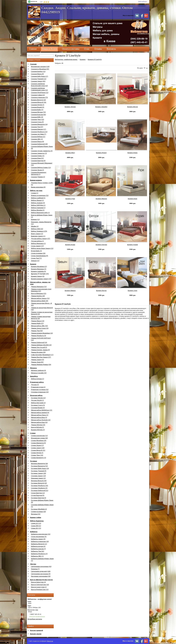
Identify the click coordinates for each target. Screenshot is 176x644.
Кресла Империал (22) (39, 293)
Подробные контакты (35, 619)
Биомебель (34, 376)
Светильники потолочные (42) (41, 566)
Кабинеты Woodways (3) (39, 554)
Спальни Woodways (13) (39, 132)
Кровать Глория (133, 245)
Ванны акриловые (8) (38, 187)
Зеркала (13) (35, 261)
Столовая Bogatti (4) (38, 408)
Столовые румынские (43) (40, 392)
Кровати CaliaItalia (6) (38, 271)
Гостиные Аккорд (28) (38, 473)
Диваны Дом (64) (37, 331)
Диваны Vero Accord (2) (39, 347)
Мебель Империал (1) (38, 243)
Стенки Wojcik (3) (37, 453)
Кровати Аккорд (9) (38, 276)
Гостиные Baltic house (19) (40, 468)
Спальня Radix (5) (37, 110)
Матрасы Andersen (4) (38, 370)
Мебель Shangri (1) (37, 200)
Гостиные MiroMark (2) (39, 509)
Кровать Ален (133, 290)
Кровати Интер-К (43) (38, 100)
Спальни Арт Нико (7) (39, 134)
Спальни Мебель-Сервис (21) (41, 167)
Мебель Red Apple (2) (38, 403)
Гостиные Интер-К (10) (39, 483)
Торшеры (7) (35, 569)
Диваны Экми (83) (37, 362)
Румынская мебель (37, 382)
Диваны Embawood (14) (39, 342)
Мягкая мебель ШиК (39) (40, 301)
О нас (87, 49)
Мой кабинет (143, 1)
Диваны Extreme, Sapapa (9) (40, 350)
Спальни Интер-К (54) (39, 102)
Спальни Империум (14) (39, 124)
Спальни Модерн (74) (38, 112)
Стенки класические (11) (39, 436)
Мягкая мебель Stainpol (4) (40, 412)
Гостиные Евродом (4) (39, 498)
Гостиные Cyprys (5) (38, 405)
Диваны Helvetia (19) (38, 425)
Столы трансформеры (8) (40, 256)
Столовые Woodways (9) (39, 488)
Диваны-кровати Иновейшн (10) (42, 333)
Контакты (111, 49)
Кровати (33, 264)
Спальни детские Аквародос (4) (42, 151)
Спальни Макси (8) (38, 141)
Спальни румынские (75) (39, 97)
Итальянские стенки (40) (39, 438)
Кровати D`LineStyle (95, 59)
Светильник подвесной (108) (41, 571)
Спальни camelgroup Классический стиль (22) (39, 85)
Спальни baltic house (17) (39, 76)
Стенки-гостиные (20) (38, 511)
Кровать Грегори (101, 245)
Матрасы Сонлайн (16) (39, 373)
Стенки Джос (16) (37, 455)
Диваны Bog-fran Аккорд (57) (41, 357)
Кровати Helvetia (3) (38, 430)
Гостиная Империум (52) (39, 466)
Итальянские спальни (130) (40, 66)
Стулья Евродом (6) (38, 495)
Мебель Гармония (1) (38, 208)
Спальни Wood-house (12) (40, 92)
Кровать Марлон (101, 199)
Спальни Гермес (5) (38, 156)
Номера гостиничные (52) (40, 195)
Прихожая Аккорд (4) (38, 478)
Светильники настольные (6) (41, 574)
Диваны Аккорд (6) (38, 360)
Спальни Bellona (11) (38, 137)
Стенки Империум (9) (38, 443)
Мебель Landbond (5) (38, 198)
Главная (33, 49)
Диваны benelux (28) (38, 296)
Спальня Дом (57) (37, 127)
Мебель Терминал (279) (39, 231)
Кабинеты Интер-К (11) (39, 544)
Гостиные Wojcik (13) (38, 398)
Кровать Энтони (70, 107)
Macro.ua (50, 641)
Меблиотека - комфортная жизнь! (66, 59)
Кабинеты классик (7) (38, 549)
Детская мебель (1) (37, 241)
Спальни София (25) (38, 95)
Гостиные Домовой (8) (39, 471)
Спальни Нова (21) (37, 158)
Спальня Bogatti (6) (38, 107)
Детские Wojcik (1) (37, 400)
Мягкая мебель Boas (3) (39, 417)
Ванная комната (36, 180)
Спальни (33, 64)
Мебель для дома (36, 190)
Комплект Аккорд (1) (38, 236)
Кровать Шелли (133, 107)
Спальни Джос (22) (38, 119)
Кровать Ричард (101, 153)
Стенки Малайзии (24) (39, 440)
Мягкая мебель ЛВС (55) (39, 326)
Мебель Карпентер (37, 521)
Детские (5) (35, 385)
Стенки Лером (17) (37, 445)
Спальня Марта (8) (37, 74)
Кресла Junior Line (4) (38, 582)
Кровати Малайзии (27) (39, 266)
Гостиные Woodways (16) (40, 486)
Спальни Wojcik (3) (38, 105)
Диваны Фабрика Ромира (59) (41, 364)
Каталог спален (36, 634)
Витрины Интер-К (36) (39, 481)
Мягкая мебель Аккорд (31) (40, 298)
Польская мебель (36, 395)
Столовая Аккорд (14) (38, 476)
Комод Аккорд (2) (37, 234)
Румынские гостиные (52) (40, 389)
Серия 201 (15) (36, 528)
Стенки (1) (35, 193)
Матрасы (33, 368)
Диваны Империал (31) (39, 287)
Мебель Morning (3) (38, 210)
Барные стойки (36, 517)
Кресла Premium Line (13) (40, 589)
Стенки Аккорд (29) (38, 448)
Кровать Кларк (70, 245)
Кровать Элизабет (101, 107)
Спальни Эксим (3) (37, 170)
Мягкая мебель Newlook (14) (41, 420)
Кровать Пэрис (132, 153)
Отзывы (98, 49)
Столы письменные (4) (39, 536)
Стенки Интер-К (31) (38, 450)
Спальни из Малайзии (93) (40, 69)
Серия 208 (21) (36, 526)
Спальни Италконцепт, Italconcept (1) (39, 173)
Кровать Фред (70, 153)
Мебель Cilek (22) (37, 229)
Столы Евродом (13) (38, 493)
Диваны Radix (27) (37, 323)
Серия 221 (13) (36, 523)
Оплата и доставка (71, 49)
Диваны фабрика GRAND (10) (41, 345)
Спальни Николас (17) (38, 129)
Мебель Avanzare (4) (38, 203)
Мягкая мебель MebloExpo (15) (42, 410)
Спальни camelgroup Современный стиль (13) (39, 89)
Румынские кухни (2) (38, 387)
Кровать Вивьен (70, 290)
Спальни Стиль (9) (37, 122)
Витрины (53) (36, 514)
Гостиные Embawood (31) (40, 490)
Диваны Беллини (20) (38, 352)
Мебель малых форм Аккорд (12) (42, 248)
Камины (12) (35, 219)
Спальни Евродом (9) (38, 161)
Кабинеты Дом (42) (38, 551)
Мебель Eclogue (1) (38, 379)
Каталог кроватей (36, 630)
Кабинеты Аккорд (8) (38, 539)
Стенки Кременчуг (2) (38, 458)
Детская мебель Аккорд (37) (41, 238)
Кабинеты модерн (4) (38, 546)
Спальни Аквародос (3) (39, 153)
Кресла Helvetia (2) (37, 427)
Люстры (33, 564)
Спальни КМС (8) (37, 117)
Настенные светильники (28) (41, 576)
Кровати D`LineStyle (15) (40, 274)
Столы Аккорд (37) (37, 246)
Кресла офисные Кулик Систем (41, 580)
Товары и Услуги (49, 49)
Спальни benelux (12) (38, 71)
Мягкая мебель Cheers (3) (40, 415)
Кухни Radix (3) (36, 251)
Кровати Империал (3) (39, 269)
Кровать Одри (70, 199)
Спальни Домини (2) (38, 177)
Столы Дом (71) (36, 258)
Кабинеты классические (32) (41, 534)
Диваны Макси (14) (38, 321)
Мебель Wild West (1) (38, 205)
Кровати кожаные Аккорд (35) (41, 279)
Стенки (33, 433)
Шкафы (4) (35, 226)
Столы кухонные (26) (38, 253)
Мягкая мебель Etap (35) (39, 422)
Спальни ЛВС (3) (37, 139)
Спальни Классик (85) (38, 115)
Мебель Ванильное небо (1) (40, 213)
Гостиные (34, 461)
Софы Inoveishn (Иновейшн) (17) (42, 355)
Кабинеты (34, 532)
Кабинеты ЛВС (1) (37, 556)
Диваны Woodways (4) (38, 336)
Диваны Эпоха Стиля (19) (40, 328)
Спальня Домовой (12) (39, 79)
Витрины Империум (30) (39, 463)
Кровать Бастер (101, 290)
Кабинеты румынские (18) (40, 541)
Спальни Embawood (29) (39, 144)
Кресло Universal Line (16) (40, 585)
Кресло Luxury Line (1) (39, 587)
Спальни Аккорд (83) (38, 81)
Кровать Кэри (132, 199)
